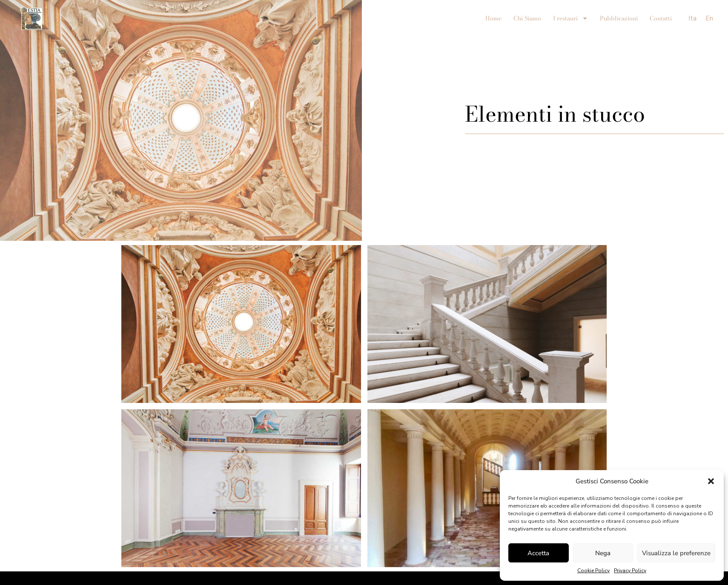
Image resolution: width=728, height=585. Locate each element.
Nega (603, 553)
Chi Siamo (527, 18)
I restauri (570, 18)
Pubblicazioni (619, 18)
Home (493, 18)
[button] (711, 481)
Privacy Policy (630, 571)
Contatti (661, 18)
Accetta (538, 553)
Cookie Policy (593, 571)
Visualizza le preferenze (676, 553)
